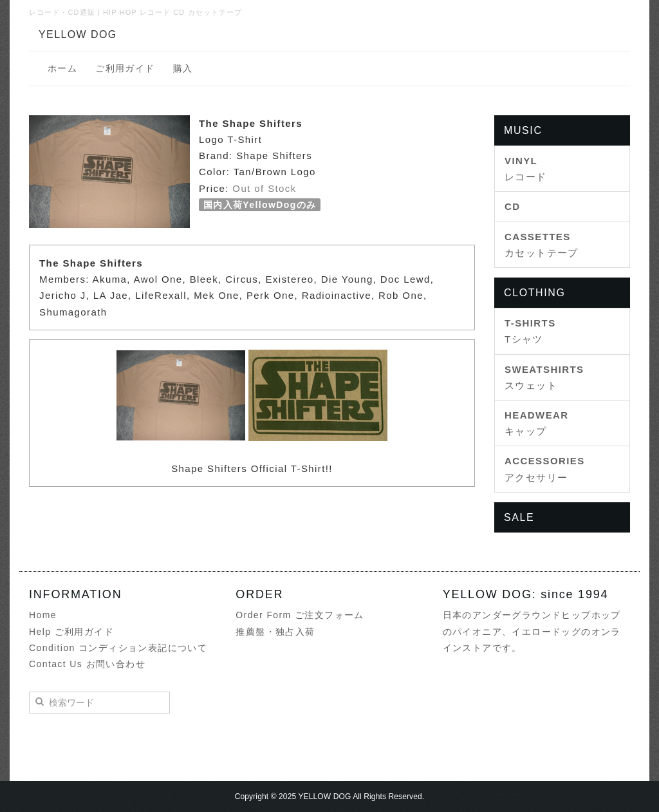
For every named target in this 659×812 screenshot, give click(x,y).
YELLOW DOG (78, 34)
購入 (183, 68)
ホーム (62, 68)
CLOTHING (534, 293)
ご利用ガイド (125, 68)
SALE (519, 517)
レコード (526, 169)
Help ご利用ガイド (71, 632)
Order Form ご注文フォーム (300, 615)
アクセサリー (545, 469)
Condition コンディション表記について (118, 648)
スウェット (544, 377)
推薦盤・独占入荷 (275, 632)
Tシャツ (530, 331)
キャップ (537, 423)
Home (43, 615)
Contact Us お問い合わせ (87, 664)
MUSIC (523, 130)
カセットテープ (542, 245)
